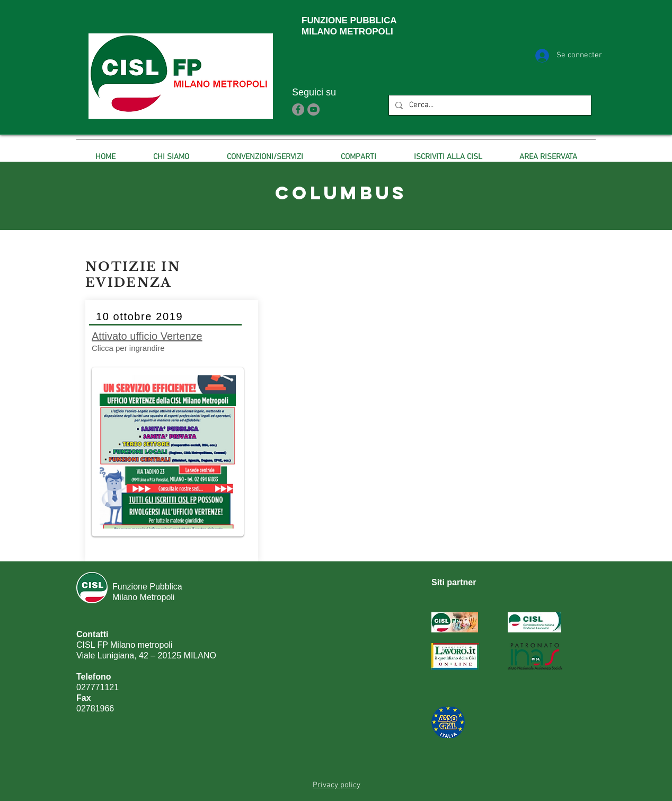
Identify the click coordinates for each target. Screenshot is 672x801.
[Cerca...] (489, 105)
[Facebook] (298, 109)
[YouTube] (313, 109)
